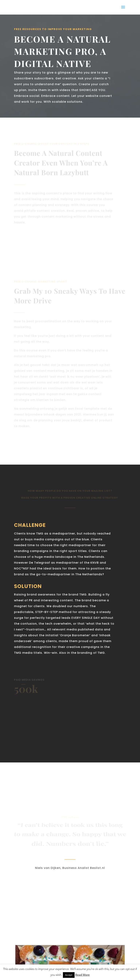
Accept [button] (69, 975)
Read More (82, 975)
